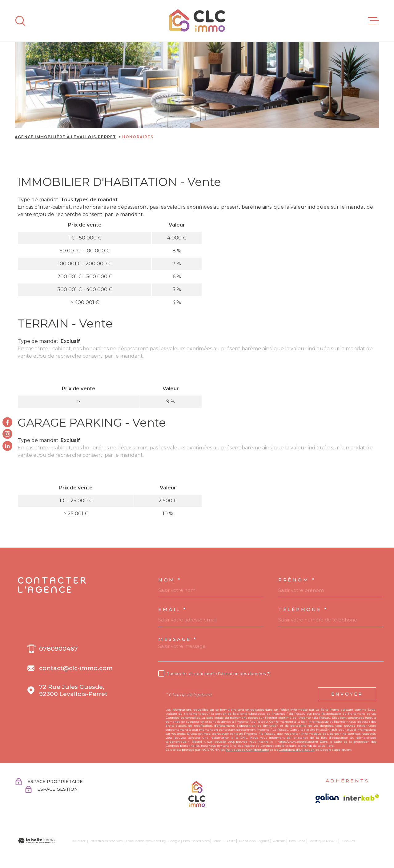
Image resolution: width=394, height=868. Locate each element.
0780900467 (58, 649)
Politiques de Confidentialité (247, 750)
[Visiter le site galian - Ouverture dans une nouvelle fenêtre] (327, 798)
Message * (178, 639)
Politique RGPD (324, 841)
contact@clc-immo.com (76, 668)
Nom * (170, 580)
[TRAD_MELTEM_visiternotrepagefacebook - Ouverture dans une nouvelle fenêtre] (7, 422)
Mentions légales (254, 841)
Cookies (348, 841)
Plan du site (224, 841)
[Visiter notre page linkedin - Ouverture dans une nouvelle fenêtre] (7, 446)
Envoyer (347, 694)
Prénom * (297, 580)
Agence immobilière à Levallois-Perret (65, 137)
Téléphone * (303, 609)
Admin (279, 841)
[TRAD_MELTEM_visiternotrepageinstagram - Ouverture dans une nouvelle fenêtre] (7, 434)
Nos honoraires (196, 841)
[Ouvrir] (20, 21)
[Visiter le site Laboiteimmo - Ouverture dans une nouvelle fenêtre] (36, 841)
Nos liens (297, 841)
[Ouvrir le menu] (374, 21)
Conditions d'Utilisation (297, 750)
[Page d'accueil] (197, 21)
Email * (173, 609)
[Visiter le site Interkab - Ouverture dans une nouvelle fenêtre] (361, 798)
